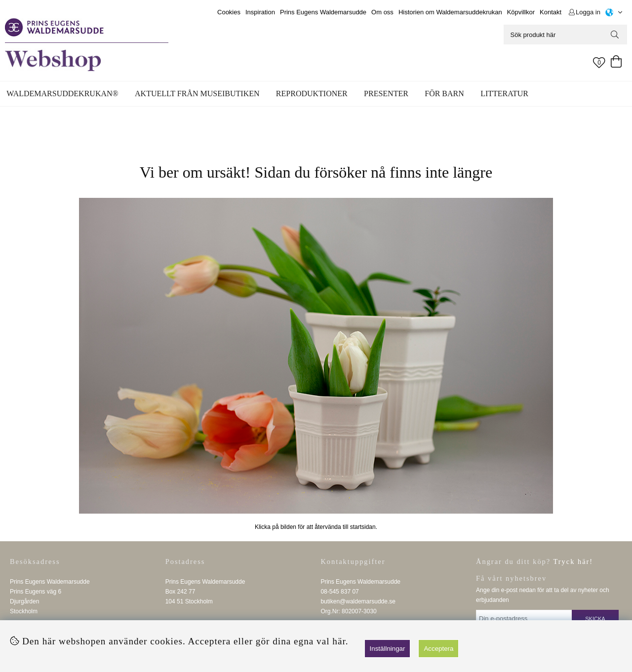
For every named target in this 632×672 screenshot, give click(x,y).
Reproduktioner (312, 93)
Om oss (382, 12)
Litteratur (504, 93)
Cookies (229, 12)
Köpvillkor (521, 12)
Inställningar (388, 649)
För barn (444, 93)
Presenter (386, 93)
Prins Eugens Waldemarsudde (323, 12)
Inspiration (260, 12)
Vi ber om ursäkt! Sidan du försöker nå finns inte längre (316, 172)
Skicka (595, 619)
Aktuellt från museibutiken (197, 93)
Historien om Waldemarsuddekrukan (450, 12)
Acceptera (438, 649)
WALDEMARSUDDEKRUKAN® (62, 93)
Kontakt (551, 12)
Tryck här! (573, 561)
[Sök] (565, 35)
